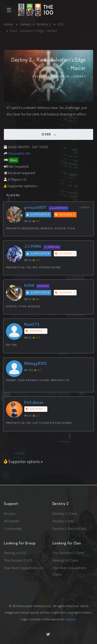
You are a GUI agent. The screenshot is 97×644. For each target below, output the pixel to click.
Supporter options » (23, 461)
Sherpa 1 (36, 331)
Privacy (10, 513)
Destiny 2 (44, 24)
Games (25, 24)
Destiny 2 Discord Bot (69, 529)
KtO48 (29, 285)
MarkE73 (32, 324)
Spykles (71, 619)
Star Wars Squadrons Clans (69, 571)
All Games (12, 521)
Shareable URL (20, 153)
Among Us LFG (15, 553)
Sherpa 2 (65, 292)
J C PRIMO (33, 246)
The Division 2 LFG (18, 560)
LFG (61, 24)
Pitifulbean (34, 402)
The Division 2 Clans (68, 553)
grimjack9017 (36, 207)
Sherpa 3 (65, 253)
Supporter (38, 214)
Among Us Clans (65, 560)
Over (47, 134)
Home (8, 24)
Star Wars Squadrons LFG (24, 568)
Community (13, 529)
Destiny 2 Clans (65, 513)
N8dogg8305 (36, 363)
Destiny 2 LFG (63, 521)
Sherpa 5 (65, 214)
